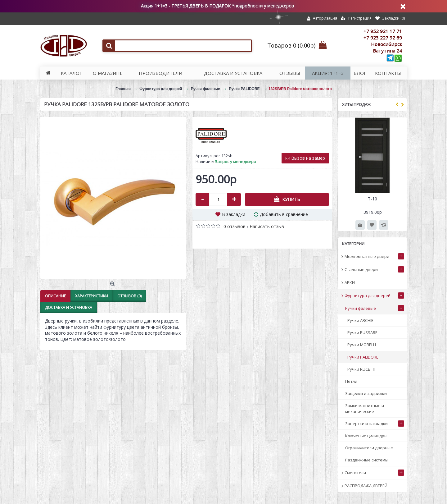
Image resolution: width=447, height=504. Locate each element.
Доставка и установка (69, 307)
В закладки (234, 214)
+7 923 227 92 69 (383, 38)
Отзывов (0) (129, 296)
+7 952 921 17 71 (383, 31)
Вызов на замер (305, 158)
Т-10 (372, 199)
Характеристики (92, 296)
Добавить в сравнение (284, 214)
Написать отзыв (267, 226)
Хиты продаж (356, 104)
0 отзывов (235, 226)
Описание (55, 296)
